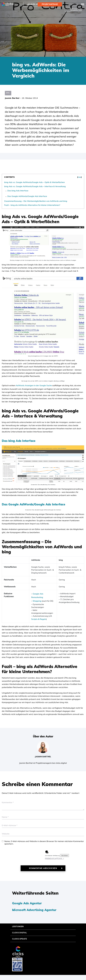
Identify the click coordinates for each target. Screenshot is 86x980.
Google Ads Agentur (27, 903)
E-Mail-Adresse (10, 825)
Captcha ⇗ (54, 859)
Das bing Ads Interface (18, 191)
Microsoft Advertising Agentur (34, 910)
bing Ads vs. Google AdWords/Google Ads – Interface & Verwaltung (35, 186)
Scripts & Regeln (39, 619)
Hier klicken (65, 856)
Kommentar (8, 803)
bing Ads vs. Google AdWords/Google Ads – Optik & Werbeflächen (34, 182)
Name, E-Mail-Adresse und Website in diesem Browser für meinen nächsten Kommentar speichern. (44, 842)
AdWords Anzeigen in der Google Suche (34, 385)
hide (80, 177)
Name (5, 817)
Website (6, 834)
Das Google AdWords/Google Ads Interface (27, 196)
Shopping (37, 601)
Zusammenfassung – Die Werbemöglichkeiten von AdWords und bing (36, 201)
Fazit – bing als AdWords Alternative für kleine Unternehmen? (32, 205)
